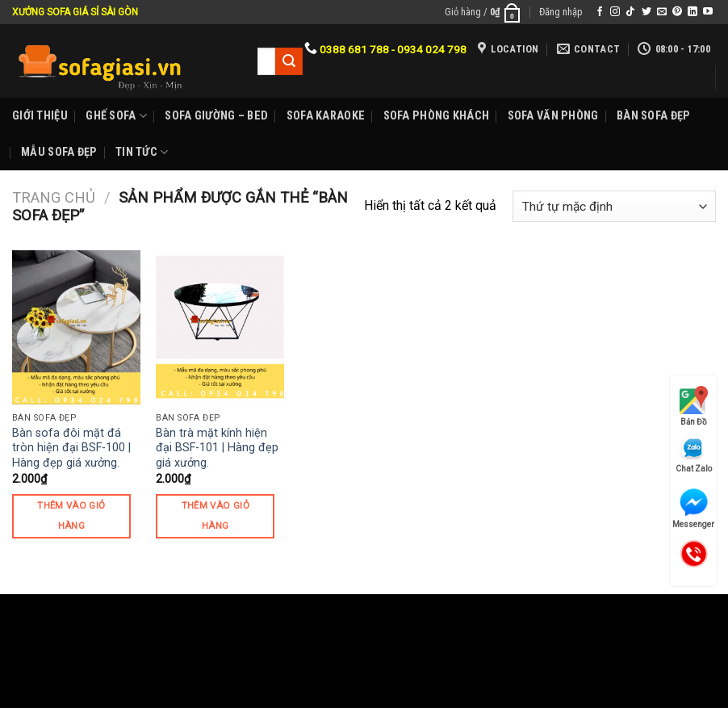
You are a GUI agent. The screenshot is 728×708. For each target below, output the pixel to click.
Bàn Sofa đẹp (653, 116)
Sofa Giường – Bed (216, 116)
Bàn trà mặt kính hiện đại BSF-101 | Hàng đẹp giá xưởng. (217, 448)
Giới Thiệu (40, 116)
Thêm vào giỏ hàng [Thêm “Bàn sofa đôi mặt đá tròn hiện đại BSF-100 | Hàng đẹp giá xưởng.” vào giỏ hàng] (71, 515)
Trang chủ (54, 197)
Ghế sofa (116, 116)
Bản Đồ (694, 406)
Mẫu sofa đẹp (59, 152)
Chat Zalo (694, 455)
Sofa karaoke (326, 116)
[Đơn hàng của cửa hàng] (614, 206)
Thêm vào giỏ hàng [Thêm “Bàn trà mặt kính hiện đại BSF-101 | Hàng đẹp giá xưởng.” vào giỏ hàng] (215, 515)
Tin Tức (142, 152)
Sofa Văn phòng (553, 116)
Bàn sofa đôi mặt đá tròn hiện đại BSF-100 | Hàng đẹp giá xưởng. (71, 448)
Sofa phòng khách (437, 116)
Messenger (693, 509)
